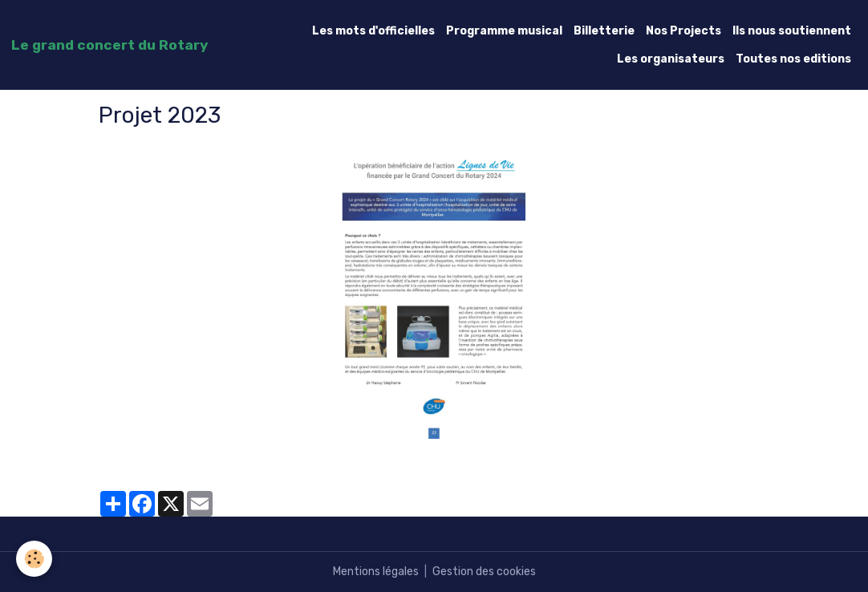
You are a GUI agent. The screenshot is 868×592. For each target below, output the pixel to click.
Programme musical (504, 31)
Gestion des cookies (484, 572)
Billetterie (604, 31)
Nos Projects (683, 31)
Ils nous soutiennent (792, 31)
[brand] (110, 45)
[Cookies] (34, 559)
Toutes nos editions (793, 59)
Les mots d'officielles (373, 31)
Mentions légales (376, 572)
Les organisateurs (671, 59)
